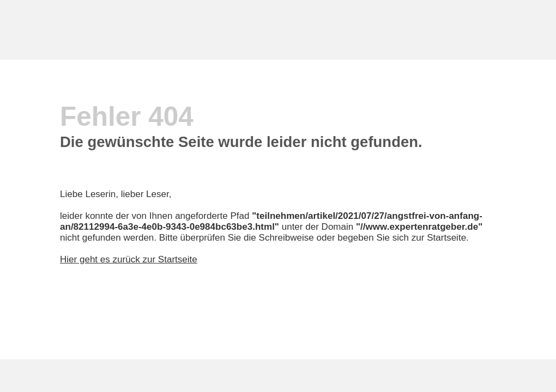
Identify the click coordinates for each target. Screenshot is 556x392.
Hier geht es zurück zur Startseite (129, 259)
